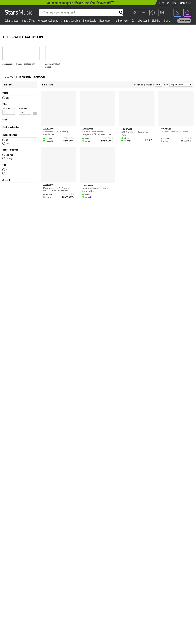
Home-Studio (90, 20)
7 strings (8, 158)
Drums (167, 20)
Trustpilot (168, 614)
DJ (133, 20)
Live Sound (144, 20)
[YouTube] (183, 637)
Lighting (156, 20)
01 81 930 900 (30, 612)
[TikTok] (155, 637)
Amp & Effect (28, 20)
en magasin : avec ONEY (80, 3)
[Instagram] (169, 637)
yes (6, 143)
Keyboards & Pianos (48, 20)
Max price (25, 111)
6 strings (8, 155)
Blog (122, 626)
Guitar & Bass (12, 20)
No (5, 140)
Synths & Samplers (71, 20)
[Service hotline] (153, 13)
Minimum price (10, 111)
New (6, 98)
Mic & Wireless (122, 20)
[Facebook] (141, 637)
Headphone (105, 20)
